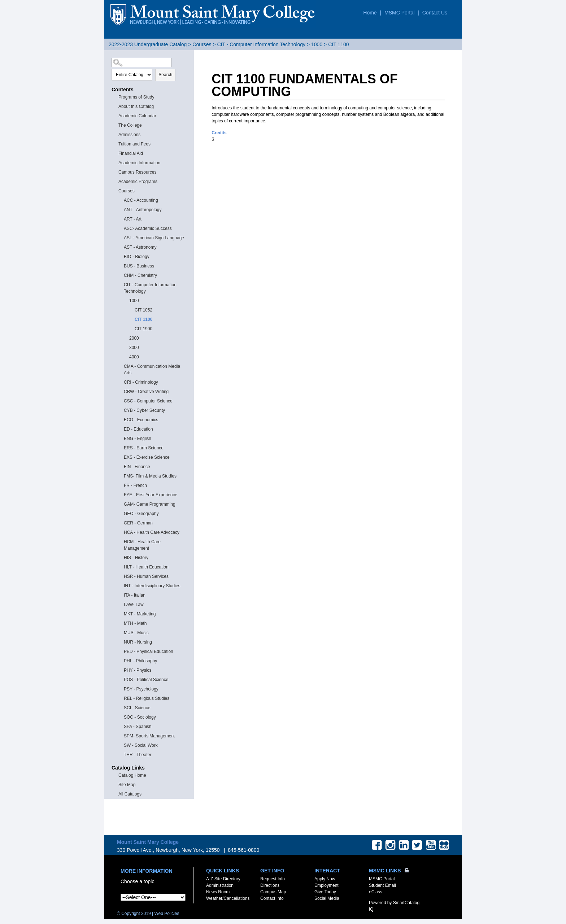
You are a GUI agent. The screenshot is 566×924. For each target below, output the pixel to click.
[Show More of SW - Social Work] (121, 745)
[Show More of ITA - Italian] (121, 595)
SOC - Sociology (140, 717)
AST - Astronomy (140, 247)
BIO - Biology (137, 257)
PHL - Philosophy (140, 661)
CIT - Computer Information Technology (261, 44)
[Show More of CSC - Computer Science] (121, 400)
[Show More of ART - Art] (121, 219)
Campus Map (273, 892)
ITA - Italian (135, 595)
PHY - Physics (138, 670)
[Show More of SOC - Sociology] (121, 717)
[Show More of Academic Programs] (115, 181)
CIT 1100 (143, 319)
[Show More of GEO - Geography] (121, 513)
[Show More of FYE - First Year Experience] (121, 494)
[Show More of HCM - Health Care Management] (121, 541)
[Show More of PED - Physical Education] (121, 651)
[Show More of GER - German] (121, 522)
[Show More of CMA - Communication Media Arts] (121, 366)
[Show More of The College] (115, 125)
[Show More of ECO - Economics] (121, 419)
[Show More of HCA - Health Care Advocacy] (121, 532)
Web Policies (167, 914)
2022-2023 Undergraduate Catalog (148, 44)
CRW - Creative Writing (146, 392)
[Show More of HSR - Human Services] (121, 576)
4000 (134, 357)
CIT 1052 (143, 310)
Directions (270, 885)
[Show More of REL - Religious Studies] (121, 698)
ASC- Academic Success (148, 228)
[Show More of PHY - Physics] (121, 670)
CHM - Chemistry (140, 275)
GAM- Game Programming (150, 504)
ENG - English (138, 439)
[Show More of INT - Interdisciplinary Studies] (121, 585)
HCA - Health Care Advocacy (152, 532)
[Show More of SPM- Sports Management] (121, 735)
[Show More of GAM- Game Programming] (121, 504)
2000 (134, 338)
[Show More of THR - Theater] (121, 754)
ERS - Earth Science (144, 448)
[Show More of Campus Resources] (115, 172)
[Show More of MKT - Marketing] (121, 613)
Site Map (127, 785)
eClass (376, 892)
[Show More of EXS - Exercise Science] (121, 457)
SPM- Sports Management (149, 736)
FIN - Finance (137, 467)
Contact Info (272, 898)
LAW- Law (134, 605)
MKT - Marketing (140, 614)
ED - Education (138, 429)
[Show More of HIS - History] (121, 557)
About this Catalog (136, 106)
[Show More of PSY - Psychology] (121, 688)
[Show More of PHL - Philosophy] (121, 660)
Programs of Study (136, 97)
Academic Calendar (137, 116)
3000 (134, 348)
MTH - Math (135, 623)
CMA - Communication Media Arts (152, 370)
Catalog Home (132, 775)
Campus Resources (137, 172)
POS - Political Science (146, 680)
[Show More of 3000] (126, 347)
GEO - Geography (141, 514)
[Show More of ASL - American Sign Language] (121, 237)
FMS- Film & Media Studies (150, 476)
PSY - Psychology (141, 689)
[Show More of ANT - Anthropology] (121, 209)
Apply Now (325, 879)
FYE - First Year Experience (151, 495)
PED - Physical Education (149, 651)
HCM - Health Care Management (142, 545)
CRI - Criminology (141, 382)
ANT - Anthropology (143, 210)
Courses (202, 44)
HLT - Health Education (146, 567)
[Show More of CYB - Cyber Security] (121, 410)
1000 (317, 44)
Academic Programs (138, 182)
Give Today (325, 892)
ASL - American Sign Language (154, 238)
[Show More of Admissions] (115, 134)
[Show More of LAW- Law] (121, 604)
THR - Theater (138, 755)
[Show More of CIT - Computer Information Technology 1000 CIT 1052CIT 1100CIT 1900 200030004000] (121, 284)
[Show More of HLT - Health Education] (121, 566)
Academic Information (139, 163)
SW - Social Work (141, 745)
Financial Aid (131, 153)
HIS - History (136, 558)
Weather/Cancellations (228, 898)
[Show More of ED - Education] (121, 429)
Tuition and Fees (134, 144)
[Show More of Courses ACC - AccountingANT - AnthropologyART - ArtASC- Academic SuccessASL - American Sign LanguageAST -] (115, 190)
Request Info (273, 879)
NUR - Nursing (138, 642)
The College (130, 125)
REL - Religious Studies (147, 698)
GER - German (138, 523)
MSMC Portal (399, 13)
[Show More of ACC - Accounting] (121, 200)
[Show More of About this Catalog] (115, 106)
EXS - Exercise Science (147, 457)
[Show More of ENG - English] (121, 438)
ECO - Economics (141, 420)
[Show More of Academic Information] (115, 162)
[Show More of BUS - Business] (121, 265)
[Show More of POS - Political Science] (121, 679)
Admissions (129, 135)
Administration (220, 885)
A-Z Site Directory (223, 879)
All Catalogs (130, 794)
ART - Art (133, 219)
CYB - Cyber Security (144, 410)
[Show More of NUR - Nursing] (121, 642)
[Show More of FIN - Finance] (121, 466)
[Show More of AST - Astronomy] (121, 247)
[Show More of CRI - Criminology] (121, 382)
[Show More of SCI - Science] (121, 707)
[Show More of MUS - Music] (121, 632)
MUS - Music (136, 633)
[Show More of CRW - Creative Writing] (121, 391)
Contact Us (435, 13)
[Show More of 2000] (126, 338)
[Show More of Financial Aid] (115, 153)
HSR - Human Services (146, 576)
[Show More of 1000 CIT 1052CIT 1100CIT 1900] (126, 300)
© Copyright (134, 914)
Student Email (382, 885)
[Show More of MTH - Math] (121, 623)
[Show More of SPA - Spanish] (121, 726)
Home (370, 13)
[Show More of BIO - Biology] (121, 256)
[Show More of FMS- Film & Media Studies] (121, 476)
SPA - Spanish (138, 727)
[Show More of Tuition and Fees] (115, 143)
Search (165, 75)
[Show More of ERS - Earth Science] (121, 447)
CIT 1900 (143, 329)
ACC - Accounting (141, 200)
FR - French (135, 485)
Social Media (327, 898)
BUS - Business (139, 266)
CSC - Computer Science (148, 401)
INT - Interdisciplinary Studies (152, 586)
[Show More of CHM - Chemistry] (121, 275)
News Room (218, 892)
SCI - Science (137, 708)
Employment (326, 885)
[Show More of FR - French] (121, 485)
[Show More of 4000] (126, 356)
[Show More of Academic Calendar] (115, 115)
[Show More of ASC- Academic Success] (121, 228)
